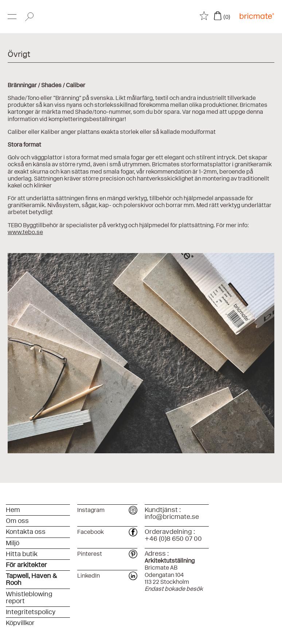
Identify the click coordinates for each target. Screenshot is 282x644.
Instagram (107, 510)
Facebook (107, 532)
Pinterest (107, 554)
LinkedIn (107, 576)
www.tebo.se (25, 232)
